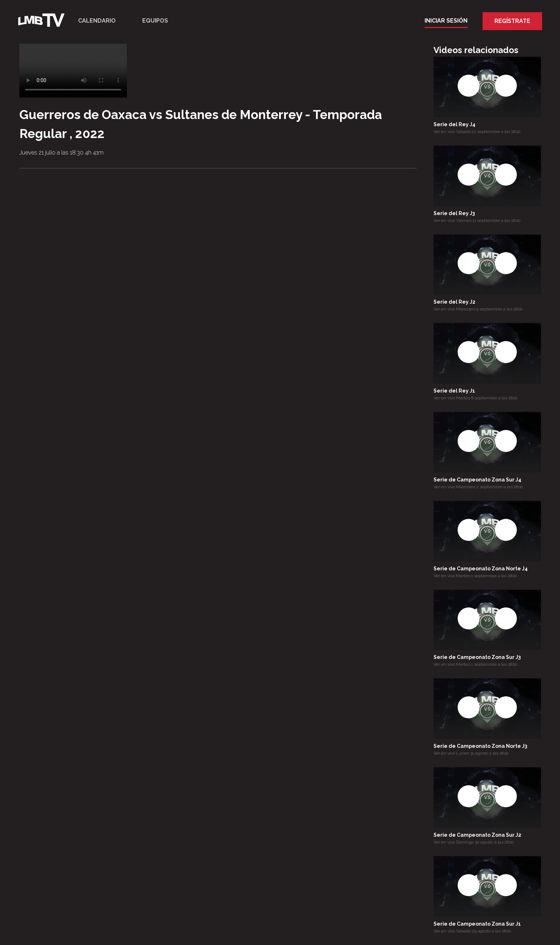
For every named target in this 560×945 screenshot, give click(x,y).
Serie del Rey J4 (454, 124)
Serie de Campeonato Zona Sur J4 (477, 480)
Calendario (97, 21)
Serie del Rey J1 (454, 391)
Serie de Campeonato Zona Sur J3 (477, 657)
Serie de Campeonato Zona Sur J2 (477, 835)
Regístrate (512, 21)
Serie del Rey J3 (454, 213)
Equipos (155, 21)
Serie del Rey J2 (454, 302)
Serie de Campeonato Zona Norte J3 (480, 746)
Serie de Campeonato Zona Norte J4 (481, 569)
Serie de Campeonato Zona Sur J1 (477, 924)
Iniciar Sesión (446, 21)
